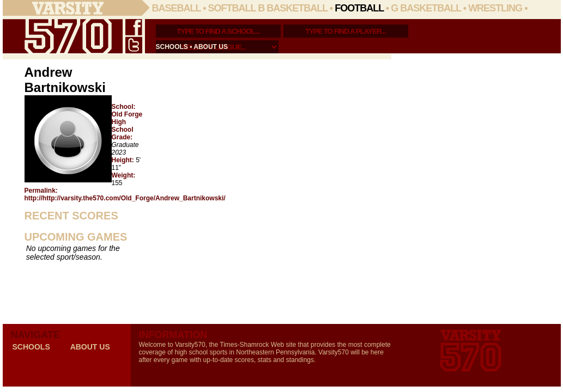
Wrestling (495, 8)
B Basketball (293, 8)
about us (211, 47)
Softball (232, 8)
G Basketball (426, 8)
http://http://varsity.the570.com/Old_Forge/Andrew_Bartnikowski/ (125, 198)
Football (359, 8)
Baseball (177, 8)
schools (172, 47)
